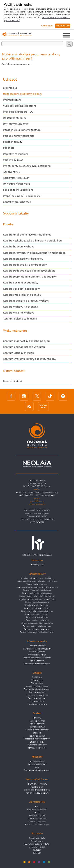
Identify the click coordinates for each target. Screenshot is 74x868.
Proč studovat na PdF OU (18, 112)
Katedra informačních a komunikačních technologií (34, 253)
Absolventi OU (12, 172)
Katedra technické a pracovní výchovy (26, 301)
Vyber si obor (37, 680)
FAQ (37, 767)
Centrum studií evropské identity (37, 629)
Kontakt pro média (37, 838)
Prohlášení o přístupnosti (37, 809)
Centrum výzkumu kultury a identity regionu (30, 359)
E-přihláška (10, 88)
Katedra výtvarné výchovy (19, 313)
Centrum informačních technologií (37, 658)
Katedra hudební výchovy (19, 247)
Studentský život (13, 160)
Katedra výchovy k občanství (20, 307)
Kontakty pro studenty (37, 748)
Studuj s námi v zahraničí (18, 136)
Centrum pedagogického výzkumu (24, 347)
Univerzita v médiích (37, 847)
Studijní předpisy (37, 742)
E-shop (37, 813)
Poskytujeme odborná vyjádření (37, 844)
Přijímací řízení (12, 100)
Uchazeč (10, 80)
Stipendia (9, 148)
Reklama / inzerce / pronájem (37, 824)
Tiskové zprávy (37, 841)
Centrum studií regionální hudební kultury (37, 632)
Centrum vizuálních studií (18, 353)
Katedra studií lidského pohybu (22, 295)
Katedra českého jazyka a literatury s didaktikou (32, 241)
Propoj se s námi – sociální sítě (22, 196)
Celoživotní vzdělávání (17, 178)
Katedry (8, 225)
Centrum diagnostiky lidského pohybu (26, 341)
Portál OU (37, 718)
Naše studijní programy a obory (23, 94)
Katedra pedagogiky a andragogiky (25, 265)
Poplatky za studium (16, 154)
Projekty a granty (37, 787)
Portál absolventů (37, 761)
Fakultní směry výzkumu (37, 784)
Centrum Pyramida (37, 652)
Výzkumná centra (15, 331)
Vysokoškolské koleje (37, 655)
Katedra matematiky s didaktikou (23, 259)
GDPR (37, 807)
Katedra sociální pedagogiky (21, 283)
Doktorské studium (14, 118)
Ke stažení (37, 850)
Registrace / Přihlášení (37, 764)
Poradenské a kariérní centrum (22, 130)
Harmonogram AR (37, 727)
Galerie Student (12, 381)
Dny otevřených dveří (16, 124)
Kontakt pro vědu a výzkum (37, 793)
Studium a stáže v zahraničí (37, 730)
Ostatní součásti (14, 371)
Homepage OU (37, 565)
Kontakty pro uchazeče (17, 202)
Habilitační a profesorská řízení (37, 790)
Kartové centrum (37, 661)
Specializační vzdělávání (18, 190)
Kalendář (37, 853)
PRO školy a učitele (37, 815)
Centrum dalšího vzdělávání (20, 319)
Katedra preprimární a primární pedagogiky (30, 277)
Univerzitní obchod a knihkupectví (37, 649)
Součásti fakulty (13, 142)
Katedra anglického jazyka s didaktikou (27, 235)
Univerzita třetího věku (17, 184)
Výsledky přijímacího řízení (19, 106)
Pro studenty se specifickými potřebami (27, 166)
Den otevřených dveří (37, 698)
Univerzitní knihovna (37, 646)
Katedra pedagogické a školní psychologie (29, 271)
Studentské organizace (37, 745)
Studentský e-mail (37, 721)
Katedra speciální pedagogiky (21, 289)
